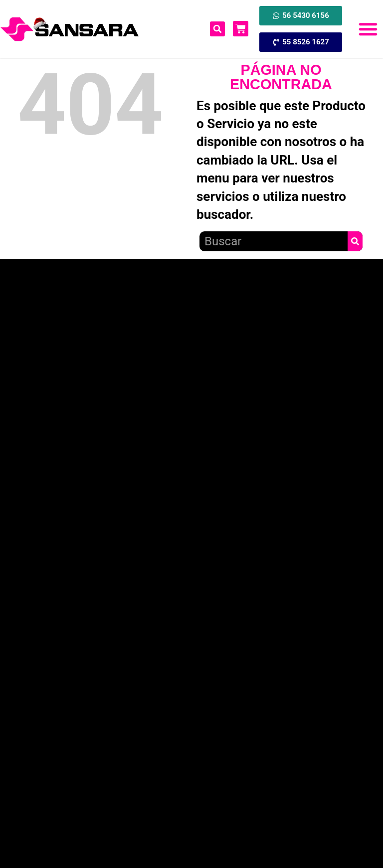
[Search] (355, 241)
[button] (368, 29)
